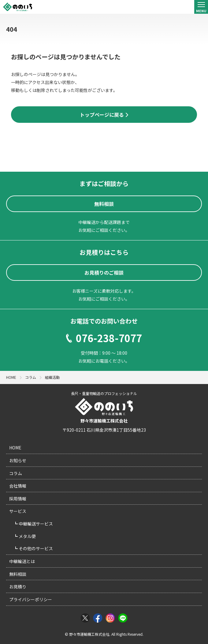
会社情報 (18, 486)
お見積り (18, 587)
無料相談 (18, 574)
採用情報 (18, 499)
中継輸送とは (22, 561)
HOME (15, 448)
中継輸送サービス (35, 524)
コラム (16, 473)
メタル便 (27, 536)
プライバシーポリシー (31, 599)
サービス (18, 511)
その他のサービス (35, 548)
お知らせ (18, 460)
